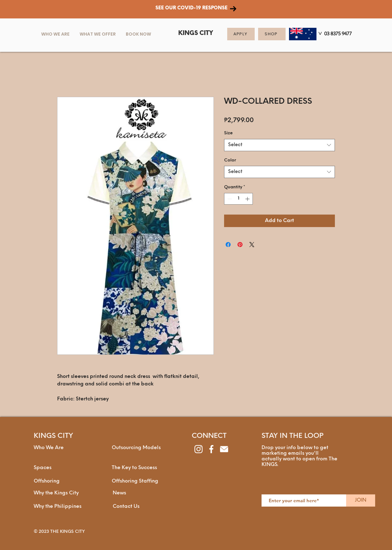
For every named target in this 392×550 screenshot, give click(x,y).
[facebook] (211, 449)
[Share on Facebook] (228, 245)
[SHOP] (272, 34)
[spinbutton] (238, 199)
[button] (98, 34)
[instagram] (198, 449)
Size (228, 133)
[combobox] (279, 145)
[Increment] (248, 199)
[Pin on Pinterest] (240, 245)
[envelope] (224, 449)
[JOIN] (361, 500)
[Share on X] (252, 245)
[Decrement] (229, 199)
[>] (319, 35)
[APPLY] (241, 34)
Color (230, 160)
